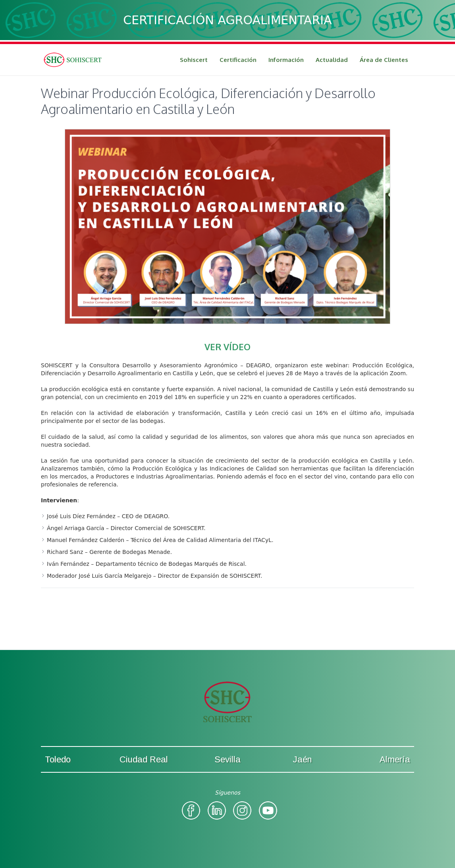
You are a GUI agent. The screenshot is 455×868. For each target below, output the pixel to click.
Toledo (58, 759)
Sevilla (227, 759)
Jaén (302, 759)
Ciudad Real (144, 759)
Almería (395, 759)
